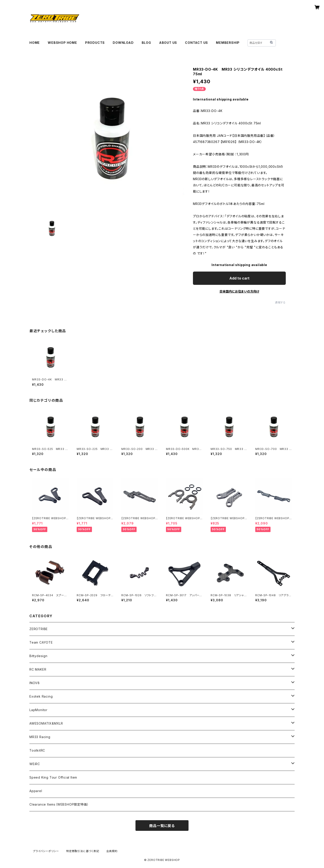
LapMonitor (38, 710)
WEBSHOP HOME (62, 43)
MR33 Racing (40, 737)
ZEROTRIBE (39, 629)
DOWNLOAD (123, 43)
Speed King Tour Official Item (53, 777)
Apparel (36, 791)
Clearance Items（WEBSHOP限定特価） (59, 804)
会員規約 (112, 851)
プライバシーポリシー (46, 851)
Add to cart (239, 278)
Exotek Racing (41, 696)
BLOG (146, 43)
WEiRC (35, 764)
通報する (280, 302)
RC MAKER (38, 669)
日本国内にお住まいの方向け (239, 291)
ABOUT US (168, 43)
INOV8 (35, 683)
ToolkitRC (37, 750)
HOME (35, 43)
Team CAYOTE (41, 642)
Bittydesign (38, 656)
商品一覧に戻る (162, 826)
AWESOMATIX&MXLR (46, 723)
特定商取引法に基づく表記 (83, 851)
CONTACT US (196, 43)
